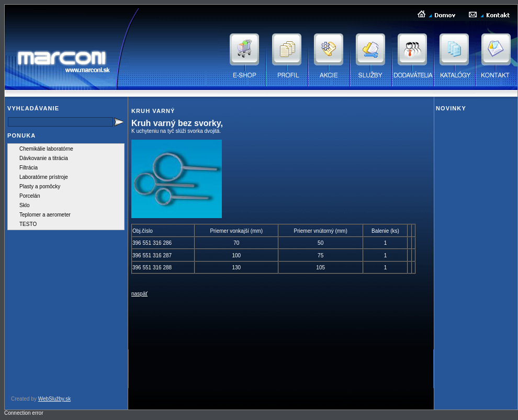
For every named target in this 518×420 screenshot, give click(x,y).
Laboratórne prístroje (44, 177)
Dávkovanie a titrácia (44, 158)
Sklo (24, 205)
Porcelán (30, 196)
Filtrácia (29, 168)
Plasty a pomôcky (40, 186)
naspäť (139, 294)
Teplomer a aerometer (45, 215)
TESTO (28, 224)
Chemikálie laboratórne (46, 149)
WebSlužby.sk (54, 399)
